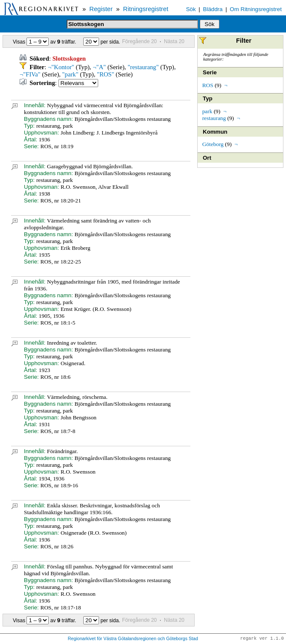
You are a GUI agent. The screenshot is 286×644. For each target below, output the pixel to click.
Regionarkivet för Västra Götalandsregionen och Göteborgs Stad (133, 639)
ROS (208, 85)
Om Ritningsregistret (255, 9)
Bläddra (213, 9)
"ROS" (105, 74)
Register (101, 9)
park (207, 111)
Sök (191, 9)
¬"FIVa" (30, 74)
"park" (70, 74)
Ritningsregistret (146, 9)
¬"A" (99, 67)
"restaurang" (143, 67)
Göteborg (213, 144)
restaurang (214, 118)
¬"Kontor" (61, 67)
